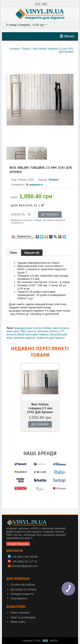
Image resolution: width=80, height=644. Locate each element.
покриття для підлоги (51, 338)
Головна (14, 49)
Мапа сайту (18, 622)
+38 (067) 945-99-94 (23, 557)
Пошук (26, 49)
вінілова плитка (48, 331)
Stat (45, 641)
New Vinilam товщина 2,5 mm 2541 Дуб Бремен (40, 408)
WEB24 (54, 641)
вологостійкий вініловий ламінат (27, 334)
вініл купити (61, 328)
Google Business (18, 544)
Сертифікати (19, 598)
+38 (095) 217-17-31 (23, 561)
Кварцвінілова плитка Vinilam (33, 328)
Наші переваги (20, 613)
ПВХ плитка (28, 331)
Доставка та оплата (23, 589)
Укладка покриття (22, 594)
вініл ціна (12, 331)
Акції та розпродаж (23, 617)
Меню (67, 36)
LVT (62, 331)
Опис (13, 253)
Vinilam (53, 180)
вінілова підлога (25, 338)
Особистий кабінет (23, 585)
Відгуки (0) (32, 253)
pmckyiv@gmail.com (25, 566)
